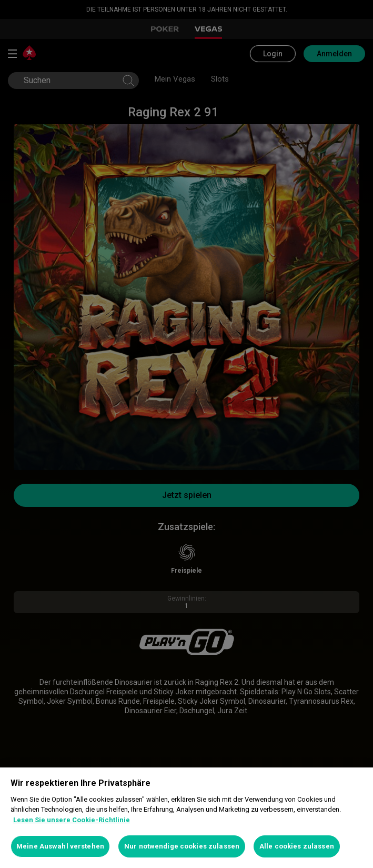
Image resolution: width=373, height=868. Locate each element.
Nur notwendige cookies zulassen (182, 846)
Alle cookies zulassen (297, 846)
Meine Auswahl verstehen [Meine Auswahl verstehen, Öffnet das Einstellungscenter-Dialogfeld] (60, 846)
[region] (186, 818)
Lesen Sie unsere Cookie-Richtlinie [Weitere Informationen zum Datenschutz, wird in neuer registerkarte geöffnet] (72, 820)
